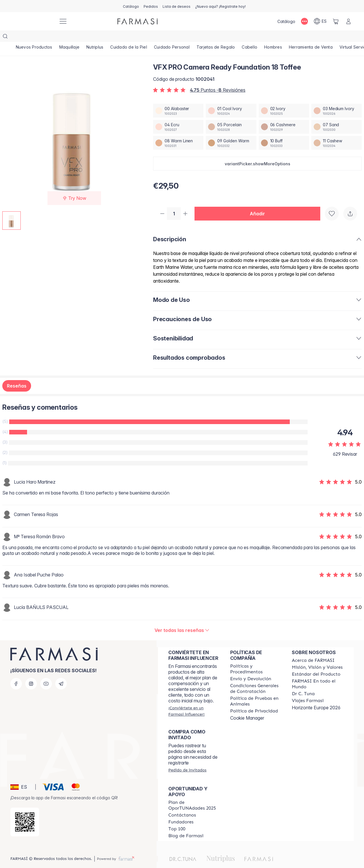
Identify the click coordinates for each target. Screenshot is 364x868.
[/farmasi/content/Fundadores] (181, 811)
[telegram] (61, 673)
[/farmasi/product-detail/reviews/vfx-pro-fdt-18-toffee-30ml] (182, 619)
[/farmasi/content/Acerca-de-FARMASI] (313, 649)
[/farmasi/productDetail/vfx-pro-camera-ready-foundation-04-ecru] (178, 115)
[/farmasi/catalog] (131, 6)
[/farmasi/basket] (336, 21)
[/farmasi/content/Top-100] (177, 818)
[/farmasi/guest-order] (187, 759)
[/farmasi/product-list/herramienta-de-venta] (311, 37)
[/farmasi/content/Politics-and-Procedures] (256, 658)
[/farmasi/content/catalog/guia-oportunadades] (194, 794)
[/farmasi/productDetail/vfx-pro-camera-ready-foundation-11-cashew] (337, 131)
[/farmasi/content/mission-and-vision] (317, 656)
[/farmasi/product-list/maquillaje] (69, 37)
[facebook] (16, 673)
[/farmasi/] (33, 21)
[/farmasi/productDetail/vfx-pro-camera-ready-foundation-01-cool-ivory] (231, 99)
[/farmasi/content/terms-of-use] (256, 678)
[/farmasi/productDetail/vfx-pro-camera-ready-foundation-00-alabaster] (178, 99)
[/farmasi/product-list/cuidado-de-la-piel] (129, 37)
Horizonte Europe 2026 (316, 697)
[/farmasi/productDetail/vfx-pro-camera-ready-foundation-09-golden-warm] (231, 131)
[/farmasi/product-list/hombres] (273, 37)
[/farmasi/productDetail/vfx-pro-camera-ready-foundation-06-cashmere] (284, 115)
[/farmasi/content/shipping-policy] (251, 668)
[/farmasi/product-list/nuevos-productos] (34, 37)
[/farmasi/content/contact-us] (182, 804)
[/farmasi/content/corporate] (318, 673)
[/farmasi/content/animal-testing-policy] (256, 690)
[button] (257, 152)
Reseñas (17, 375)
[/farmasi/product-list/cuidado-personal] (172, 37)
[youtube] (46, 673)
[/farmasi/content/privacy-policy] (254, 700)
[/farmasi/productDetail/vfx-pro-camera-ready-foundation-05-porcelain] (231, 115)
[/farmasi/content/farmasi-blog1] (186, 825)
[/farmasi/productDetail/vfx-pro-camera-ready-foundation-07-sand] (337, 115)
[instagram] (31, 673)
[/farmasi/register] (151, 6)
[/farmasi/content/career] (308, 690)
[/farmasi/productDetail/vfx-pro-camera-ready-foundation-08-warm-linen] (178, 131)
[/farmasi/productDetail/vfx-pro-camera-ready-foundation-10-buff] (284, 131)
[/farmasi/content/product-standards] (316, 663)
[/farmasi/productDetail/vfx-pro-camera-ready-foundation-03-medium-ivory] (337, 99)
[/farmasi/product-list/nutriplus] (95, 37)
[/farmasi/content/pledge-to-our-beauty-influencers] (303, 683)
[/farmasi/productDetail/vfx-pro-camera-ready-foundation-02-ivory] (284, 99)
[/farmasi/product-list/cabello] (250, 37)
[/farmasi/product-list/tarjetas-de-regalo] (216, 37)
